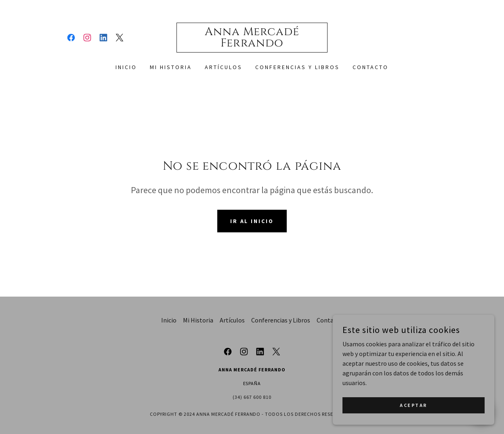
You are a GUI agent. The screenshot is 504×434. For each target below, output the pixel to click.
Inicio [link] (126, 67)
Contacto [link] (371, 67)
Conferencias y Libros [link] (297, 67)
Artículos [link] (224, 67)
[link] (71, 38)
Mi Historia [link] (171, 67)
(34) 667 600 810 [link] (252, 397)
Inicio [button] (169, 320)
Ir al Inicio (252, 221)
